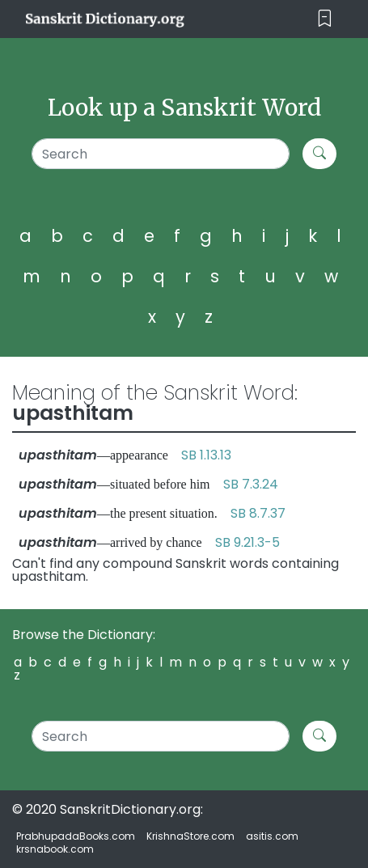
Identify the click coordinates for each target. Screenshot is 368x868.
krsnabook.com (55, 849)
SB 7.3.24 (251, 484)
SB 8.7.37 (258, 513)
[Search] (161, 154)
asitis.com (272, 836)
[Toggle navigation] (325, 19)
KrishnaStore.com (190, 836)
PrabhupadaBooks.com (76, 836)
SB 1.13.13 (206, 455)
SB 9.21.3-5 (247, 542)
